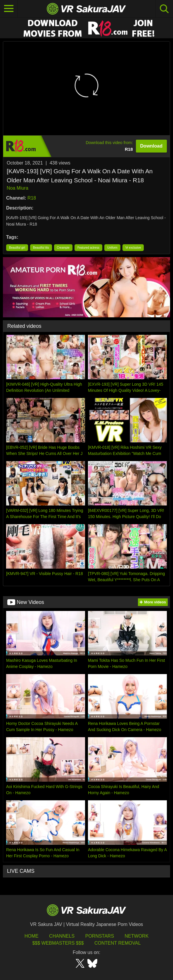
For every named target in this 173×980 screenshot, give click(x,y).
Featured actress (88, 248)
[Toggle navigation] (9, 9)
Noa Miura (18, 188)
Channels (62, 936)
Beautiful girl (17, 248)
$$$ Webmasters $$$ (58, 943)
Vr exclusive (133, 248)
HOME (32, 936)
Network (137, 936)
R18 (32, 198)
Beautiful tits (41, 248)
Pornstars (100, 936)
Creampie (63, 248)
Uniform (112, 248)
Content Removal (118, 943)
